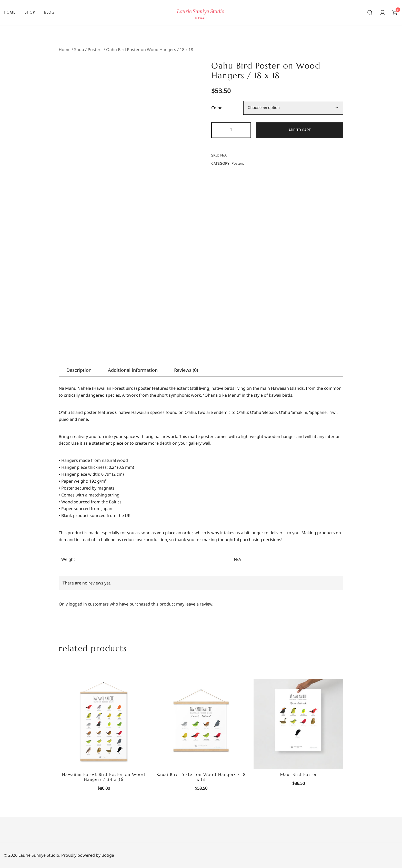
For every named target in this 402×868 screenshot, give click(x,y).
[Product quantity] (231, 130)
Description (79, 370)
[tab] (79, 370)
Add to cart (300, 130)
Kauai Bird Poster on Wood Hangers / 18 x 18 (201, 777)
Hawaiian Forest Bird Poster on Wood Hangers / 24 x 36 (104, 777)
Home (10, 12)
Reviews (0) (186, 370)
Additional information (133, 370)
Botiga (108, 855)
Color (217, 108)
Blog (49, 12)
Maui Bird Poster (299, 774)
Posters (95, 50)
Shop (30, 12)
